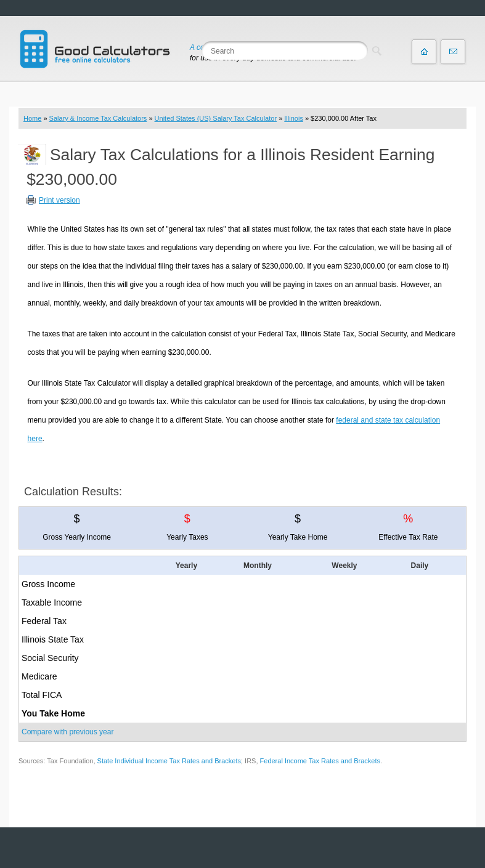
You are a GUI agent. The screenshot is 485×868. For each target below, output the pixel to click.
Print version (59, 200)
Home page (424, 52)
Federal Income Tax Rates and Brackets (320, 761)
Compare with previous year (67, 732)
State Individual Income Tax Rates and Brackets (169, 761)
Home (32, 118)
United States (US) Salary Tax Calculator (216, 118)
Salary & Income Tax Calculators (98, 118)
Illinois (294, 118)
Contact (453, 52)
